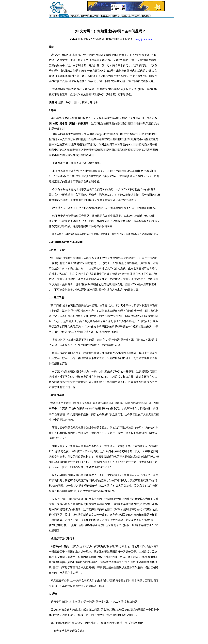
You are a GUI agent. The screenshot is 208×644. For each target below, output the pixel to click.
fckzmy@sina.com (143, 39)
